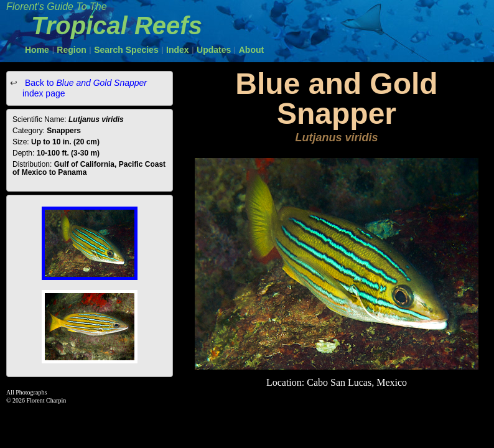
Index (178, 50)
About (251, 50)
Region (71, 50)
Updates (214, 50)
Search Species (126, 50)
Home (37, 50)
